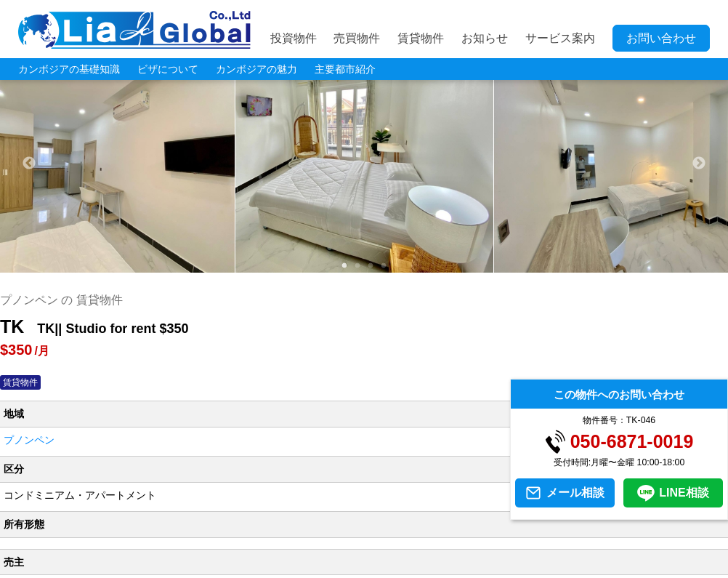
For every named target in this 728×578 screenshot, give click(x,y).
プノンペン (29, 440)
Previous (29, 164)
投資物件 (294, 38)
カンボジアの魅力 (256, 69)
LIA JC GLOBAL (134, 30)
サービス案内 (560, 38)
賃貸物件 (421, 38)
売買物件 (357, 38)
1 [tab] (344, 266)
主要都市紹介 (345, 69)
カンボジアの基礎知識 (69, 69)
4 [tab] (384, 266)
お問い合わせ (661, 38)
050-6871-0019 (632, 442)
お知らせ (485, 38)
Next (699, 164)
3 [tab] (371, 266)
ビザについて (168, 69)
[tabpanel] (365, 164)
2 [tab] (357, 266)
